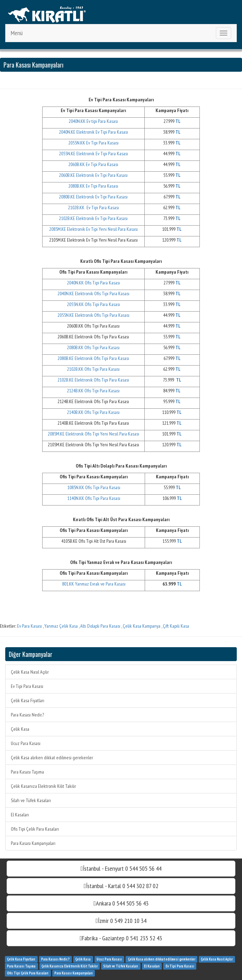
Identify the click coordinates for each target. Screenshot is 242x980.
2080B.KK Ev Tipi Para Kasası (93, 186)
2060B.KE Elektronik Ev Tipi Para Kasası (93, 175)
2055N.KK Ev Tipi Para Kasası (93, 143)
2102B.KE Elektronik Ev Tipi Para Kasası (93, 218)
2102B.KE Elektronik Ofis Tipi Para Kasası (93, 380)
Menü (17, 33)
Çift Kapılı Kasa (176, 626)
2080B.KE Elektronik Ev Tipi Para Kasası (93, 197)
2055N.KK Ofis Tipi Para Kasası (93, 304)
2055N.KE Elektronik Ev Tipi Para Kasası (93, 154)
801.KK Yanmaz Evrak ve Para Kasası (94, 584)
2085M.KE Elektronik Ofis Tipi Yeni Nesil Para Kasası (93, 434)
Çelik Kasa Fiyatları (28, 700)
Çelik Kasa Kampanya (142, 626)
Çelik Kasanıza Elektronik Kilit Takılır (43, 786)
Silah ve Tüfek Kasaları (31, 800)
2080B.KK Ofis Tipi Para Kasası (93, 347)
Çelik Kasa (20, 729)
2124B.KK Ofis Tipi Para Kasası (93, 391)
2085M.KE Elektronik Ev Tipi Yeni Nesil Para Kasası (93, 229)
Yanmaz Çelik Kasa (61, 626)
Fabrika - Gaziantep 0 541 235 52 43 (121, 938)
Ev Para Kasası (29, 626)
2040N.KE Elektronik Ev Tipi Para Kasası (93, 132)
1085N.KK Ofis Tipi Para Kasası (94, 487)
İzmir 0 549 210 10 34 (121, 921)
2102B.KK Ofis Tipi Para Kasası (93, 369)
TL (179, 584)
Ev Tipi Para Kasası (27, 686)
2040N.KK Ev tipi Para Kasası (93, 121)
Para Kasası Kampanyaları (33, 843)
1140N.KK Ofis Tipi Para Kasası (94, 498)
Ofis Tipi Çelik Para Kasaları (35, 829)
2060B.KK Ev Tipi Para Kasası (93, 164)
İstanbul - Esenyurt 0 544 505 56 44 (121, 868)
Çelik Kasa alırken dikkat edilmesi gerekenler (52, 758)
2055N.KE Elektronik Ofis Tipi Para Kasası (93, 315)
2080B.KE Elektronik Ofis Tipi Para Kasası (93, 358)
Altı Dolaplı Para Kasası (100, 626)
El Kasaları (20, 815)
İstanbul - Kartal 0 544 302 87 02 (121, 886)
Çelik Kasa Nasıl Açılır (30, 672)
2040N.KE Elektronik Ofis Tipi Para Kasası (93, 293)
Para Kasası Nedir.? (27, 715)
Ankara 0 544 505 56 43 (121, 903)
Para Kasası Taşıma (27, 772)
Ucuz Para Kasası (26, 743)
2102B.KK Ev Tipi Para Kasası (93, 207)
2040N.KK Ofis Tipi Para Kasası (93, 283)
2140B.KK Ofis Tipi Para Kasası (93, 412)
